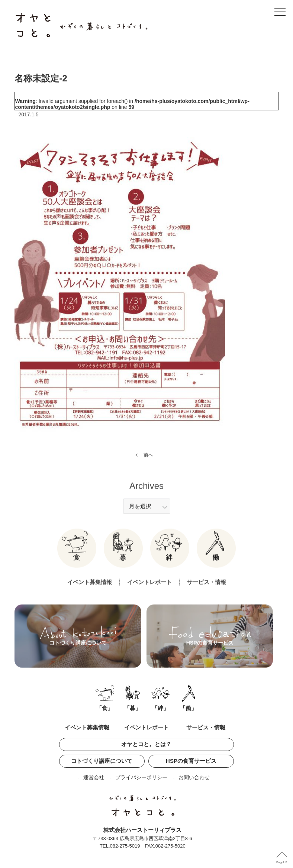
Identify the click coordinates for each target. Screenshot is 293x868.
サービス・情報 (207, 591)
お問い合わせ (194, 777)
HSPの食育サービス (191, 761)
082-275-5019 (125, 846)
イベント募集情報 (90, 591)
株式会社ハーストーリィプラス (142, 830)
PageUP (282, 862)
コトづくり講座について (102, 761)
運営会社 (94, 777)
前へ (148, 464)
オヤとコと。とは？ (146, 744)
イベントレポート (149, 591)
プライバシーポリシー (141, 777)
